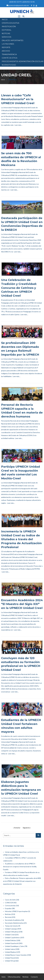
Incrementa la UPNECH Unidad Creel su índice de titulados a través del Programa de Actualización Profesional (21, 539)
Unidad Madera (10, 952)
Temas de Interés (11, 926)
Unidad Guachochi (12, 943)
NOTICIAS (6, 34)
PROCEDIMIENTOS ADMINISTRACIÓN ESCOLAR (23, 61)
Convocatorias (10, 905)
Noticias (8, 914)
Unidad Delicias (11, 940)
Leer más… (18, 125)
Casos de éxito (10, 900)
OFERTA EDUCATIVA (11, 23)
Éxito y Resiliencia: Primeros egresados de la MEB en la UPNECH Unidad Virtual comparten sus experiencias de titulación (22, 881)
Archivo (6, 51)
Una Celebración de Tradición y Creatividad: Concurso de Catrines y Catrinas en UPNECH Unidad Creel (19, 288)
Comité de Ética (10, 58)
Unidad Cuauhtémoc (12, 937)
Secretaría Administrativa (14, 923)
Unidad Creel (10, 935)
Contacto (34, 977)
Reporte (6, 47)
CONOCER (9, 903)
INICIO (5, 20)
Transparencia (9, 54)
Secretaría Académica (13, 920)
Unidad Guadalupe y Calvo (14, 946)
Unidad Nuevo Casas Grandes (16, 955)
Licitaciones (8, 44)
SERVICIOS (7, 37)
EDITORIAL (7, 30)
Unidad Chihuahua (12, 932)
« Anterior (17, 828)
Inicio (3, 80)
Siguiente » (27, 828)
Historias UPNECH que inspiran (16, 911)
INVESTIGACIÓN (9, 27)
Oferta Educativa (14, 977)
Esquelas (8, 908)
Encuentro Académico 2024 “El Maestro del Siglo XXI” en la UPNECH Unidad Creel (22, 604)
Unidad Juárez (10, 949)
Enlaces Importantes (13, 40)
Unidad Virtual (10, 961)
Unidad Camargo (11, 929)
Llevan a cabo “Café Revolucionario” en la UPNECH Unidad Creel (18, 99)
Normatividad (9, 65)
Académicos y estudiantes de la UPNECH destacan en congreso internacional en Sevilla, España (20, 867)
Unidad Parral (10, 958)
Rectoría (8, 917)
